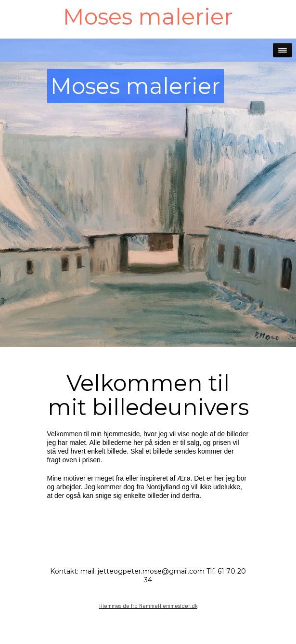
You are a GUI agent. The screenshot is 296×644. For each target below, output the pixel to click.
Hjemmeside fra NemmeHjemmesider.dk (148, 606)
